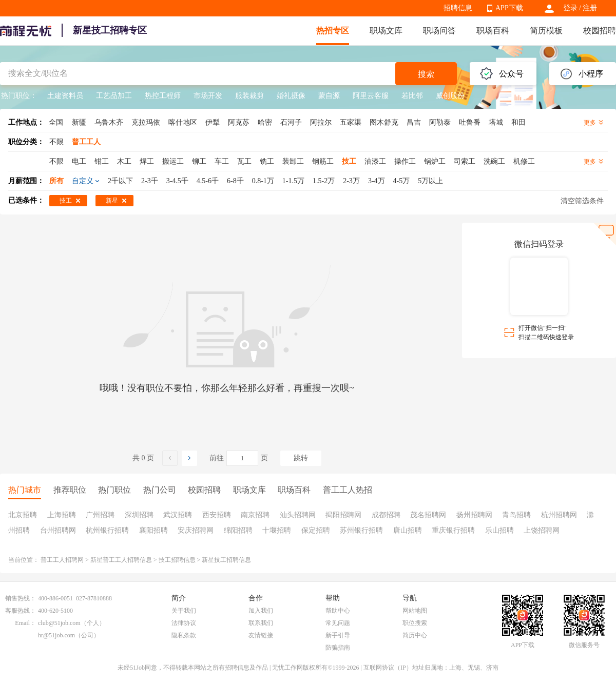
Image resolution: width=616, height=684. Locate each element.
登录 (570, 8)
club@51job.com (59, 623)
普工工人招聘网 (62, 560)
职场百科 (493, 31)
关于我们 (184, 611)
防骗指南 (338, 648)
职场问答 (439, 31)
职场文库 (386, 31)
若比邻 (412, 96)
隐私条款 (184, 635)
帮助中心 (338, 611)
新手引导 (338, 635)
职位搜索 (415, 623)
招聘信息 (458, 8)
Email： (25, 623)
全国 (56, 122)
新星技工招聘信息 (226, 560)
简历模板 (546, 31)
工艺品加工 (114, 96)
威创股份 (450, 96)
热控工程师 (163, 96)
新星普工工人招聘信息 (121, 560)
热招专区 (333, 31)
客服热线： (21, 611)
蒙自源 (329, 96)
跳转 (301, 458)
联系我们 (261, 623)
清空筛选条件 (582, 201)
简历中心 (415, 635)
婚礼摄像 (291, 96)
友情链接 (261, 635)
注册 (590, 8)
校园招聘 (600, 31)
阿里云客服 (371, 96)
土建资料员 (65, 96)
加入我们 (261, 611)
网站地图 (415, 611)
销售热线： (21, 598)
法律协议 (184, 623)
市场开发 (208, 96)
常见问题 (338, 623)
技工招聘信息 (177, 560)
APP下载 (509, 8)
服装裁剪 (249, 96)
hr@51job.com (56, 635)
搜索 (426, 74)
